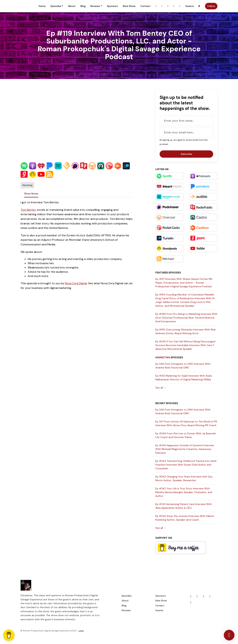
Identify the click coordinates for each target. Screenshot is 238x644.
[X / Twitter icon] (210, 596)
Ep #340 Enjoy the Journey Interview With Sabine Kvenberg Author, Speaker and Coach (185, 518)
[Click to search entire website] (199, 6)
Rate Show (129, 6)
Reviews (95, 6)
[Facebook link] (156, 6)
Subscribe (186, 154)
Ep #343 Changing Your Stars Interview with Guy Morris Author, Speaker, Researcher (184, 478)
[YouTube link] (180, 6)
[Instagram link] (162, 6)
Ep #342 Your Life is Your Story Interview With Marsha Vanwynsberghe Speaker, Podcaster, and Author (184, 492)
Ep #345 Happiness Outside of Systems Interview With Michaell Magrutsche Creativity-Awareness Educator (185, 449)
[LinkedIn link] (168, 6)
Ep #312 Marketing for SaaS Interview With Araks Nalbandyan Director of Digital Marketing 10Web (184, 378)
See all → (161, 388)
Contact (146, 6)
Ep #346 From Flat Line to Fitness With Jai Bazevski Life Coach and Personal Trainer (186, 435)
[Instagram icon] (197, 596)
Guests (190, 6)
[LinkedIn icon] (204, 596)
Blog (83, 6)
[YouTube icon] (191, 602)
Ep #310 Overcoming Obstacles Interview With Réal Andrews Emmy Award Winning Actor (185, 331)
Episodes (56, 6)
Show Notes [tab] (31, 194)
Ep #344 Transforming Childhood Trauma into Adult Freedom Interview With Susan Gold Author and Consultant (186, 465)
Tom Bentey (28, 210)
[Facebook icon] (191, 596)
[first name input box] (186, 121)
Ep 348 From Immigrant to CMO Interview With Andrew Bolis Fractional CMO (183, 366)
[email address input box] (186, 132)
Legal (81, 631)
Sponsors (112, 6)
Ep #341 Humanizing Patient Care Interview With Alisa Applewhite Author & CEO (184, 506)
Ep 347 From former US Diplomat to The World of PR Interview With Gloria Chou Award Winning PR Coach (186, 423)
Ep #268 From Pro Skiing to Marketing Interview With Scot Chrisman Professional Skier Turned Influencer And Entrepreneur (186, 318)
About (72, 6)
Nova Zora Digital (76, 283)
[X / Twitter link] (174, 6)
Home (42, 6)
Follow (211, 6)
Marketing (163, 357)
